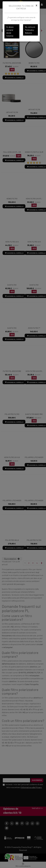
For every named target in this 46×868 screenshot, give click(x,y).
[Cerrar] (36, 5)
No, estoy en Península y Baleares (30, 30)
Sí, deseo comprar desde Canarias (10, 31)
